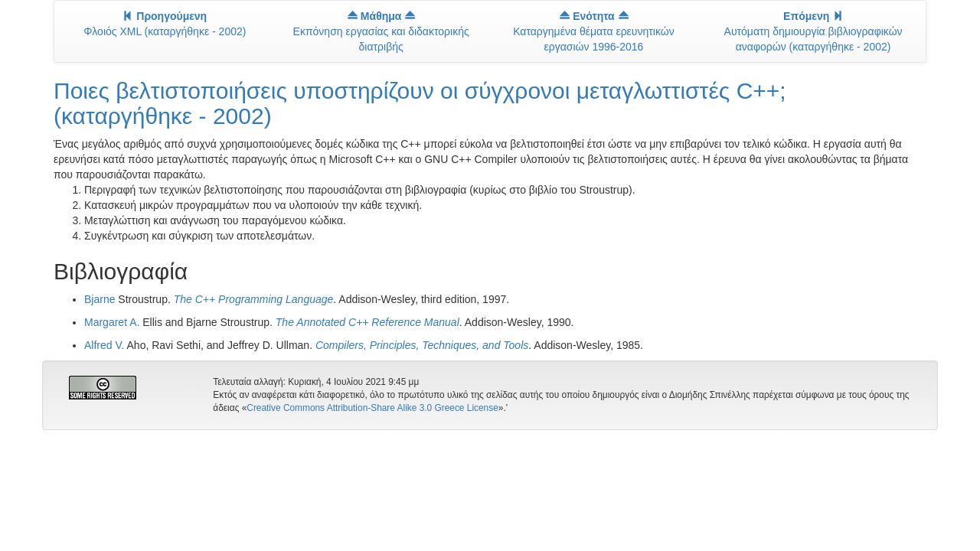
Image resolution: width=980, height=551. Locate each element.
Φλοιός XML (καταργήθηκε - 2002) (165, 24)
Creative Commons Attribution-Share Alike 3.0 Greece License (372, 408)
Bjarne (100, 299)
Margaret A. (112, 322)
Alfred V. (104, 345)
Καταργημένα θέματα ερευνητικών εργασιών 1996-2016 (594, 31)
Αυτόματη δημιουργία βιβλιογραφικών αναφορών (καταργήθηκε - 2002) (813, 31)
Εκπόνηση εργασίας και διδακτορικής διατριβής (381, 31)
